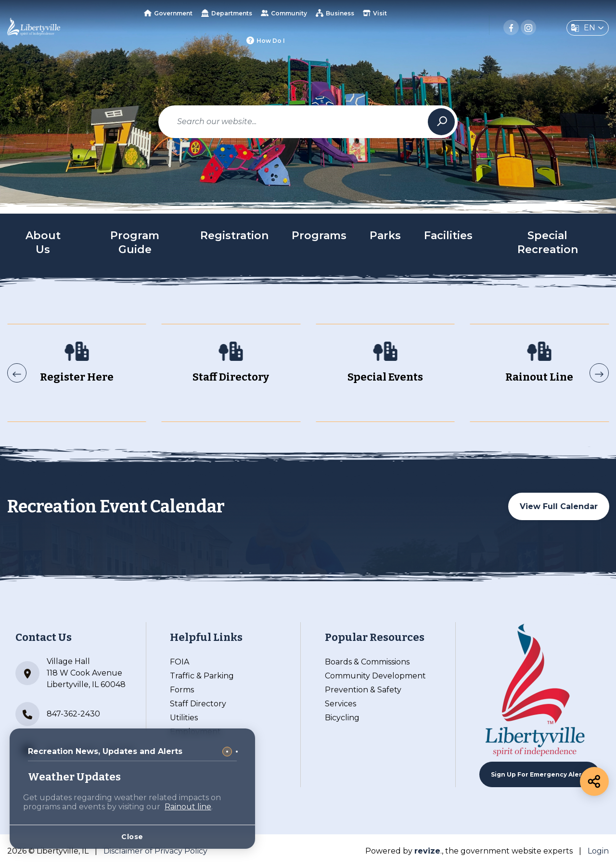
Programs (319, 236)
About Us (43, 243)
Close (132, 837)
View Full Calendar (559, 506)
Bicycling (342, 718)
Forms (182, 690)
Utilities (184, 718)
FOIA (180, 662)
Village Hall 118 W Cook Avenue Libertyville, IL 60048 (71, 673)
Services (340, 704)
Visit (375, 13)
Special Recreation (548, 243)
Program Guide (135, 243)
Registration (234, 236)
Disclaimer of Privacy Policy (155, 851)
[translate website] (588, 28)
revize (427, 851)
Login (598, 851)
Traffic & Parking (202, 676)
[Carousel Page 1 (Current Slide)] (227, 752)
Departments (227, 13)
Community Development (375, 676)
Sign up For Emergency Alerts (539, 774)
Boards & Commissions (367, 662)
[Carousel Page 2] (237, 752)
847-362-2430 (58, 714)
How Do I (266, 40)
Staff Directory (198, 704)
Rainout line (188, 807)
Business (335, 13)
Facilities (448, 236)
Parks (385, 236)
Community (284, 13)
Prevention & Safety (363, 690)
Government (168, 13)
